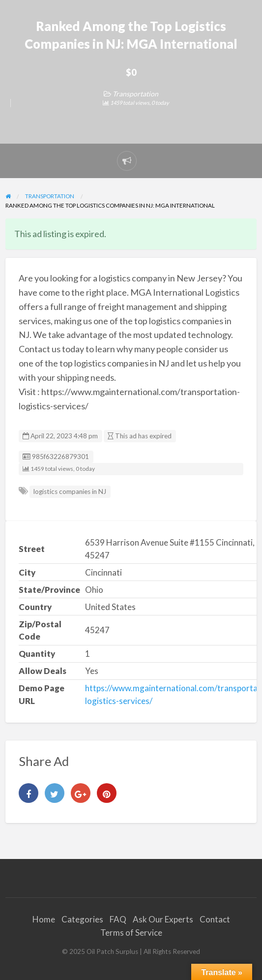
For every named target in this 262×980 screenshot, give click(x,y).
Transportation (135, 94)
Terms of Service (131, 933)
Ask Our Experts (163, 919)
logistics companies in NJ (70, 491)
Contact (215, 919)
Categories (82, 919)
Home (44, 919)
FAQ (118, 919)
